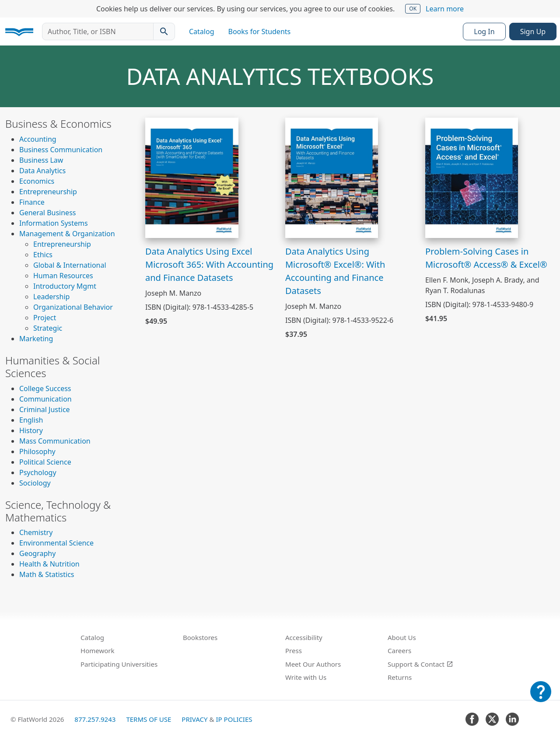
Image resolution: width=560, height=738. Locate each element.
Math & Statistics (47, 574)
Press (294, 651)
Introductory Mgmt (65, 286)
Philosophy (37, 451)
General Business (47, 213)
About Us (402, 637)
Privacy (194, 719)
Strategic (48, 328)
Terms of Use (149, 719)
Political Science (45, 462)
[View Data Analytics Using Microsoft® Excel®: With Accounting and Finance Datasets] (332, 177)
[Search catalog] (164, 31)
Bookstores (200, 637)
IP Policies (234, 719)
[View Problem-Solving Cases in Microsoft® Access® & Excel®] (472, 177)
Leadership (51, 297)
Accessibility (304, 637)
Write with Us (306, 677)
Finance (32, 202)
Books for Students (260, 31)
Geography (37, 553)
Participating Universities (119, 664)
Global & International (70, 265)
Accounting (38, 139)
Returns (400, 677)
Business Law (41, 160)
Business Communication (61, 150)
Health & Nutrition (49, 564)
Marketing (36, 339)
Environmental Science (56, 543)
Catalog (202, 31)
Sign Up (533, 31)
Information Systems (54, 223)
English (31, 420)
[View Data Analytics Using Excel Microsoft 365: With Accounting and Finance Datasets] (192, 177)
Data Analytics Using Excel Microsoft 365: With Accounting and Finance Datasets (209, 264)
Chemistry (36, 532)
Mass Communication (55, 441)
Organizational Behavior (73, 307)
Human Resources (63, 276)
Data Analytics (42, 171)
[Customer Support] (541, 698)
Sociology (35, 483)
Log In (484, 31)
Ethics (43, 255)
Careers (399, 651)
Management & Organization (67, 234)
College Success (45, 388)
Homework (98, 651)
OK (413, 9)
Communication (45, 399)
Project (45, 318)
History (31, 430)
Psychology (38, 472)
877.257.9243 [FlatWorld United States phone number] (95, 719)
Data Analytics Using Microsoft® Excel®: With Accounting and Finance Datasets (335, 271)
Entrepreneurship (48, 192)
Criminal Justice (45, 409)
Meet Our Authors (313, 664)
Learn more (445, 9)
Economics (37, 181)
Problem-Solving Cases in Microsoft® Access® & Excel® (486, 258)
